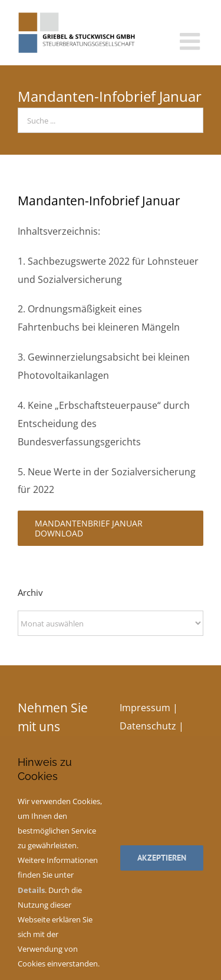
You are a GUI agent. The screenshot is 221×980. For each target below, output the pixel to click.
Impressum (145, 708)
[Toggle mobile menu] (192, 41)
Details (31, 890)
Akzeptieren (162, 858)
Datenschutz (148, 726)
